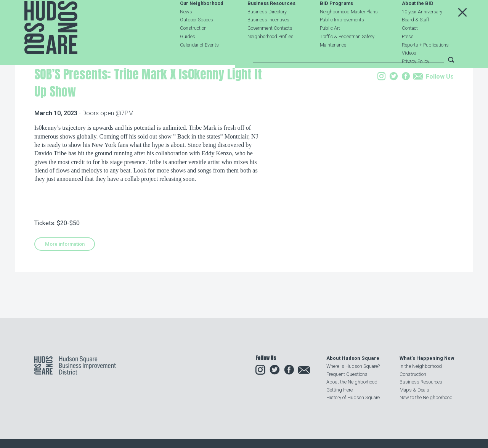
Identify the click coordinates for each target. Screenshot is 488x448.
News (186, 30)
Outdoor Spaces (197, 38)
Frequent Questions (347, 374)
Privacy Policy (416, 80)
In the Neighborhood (421, 367)
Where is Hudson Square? (353, 367)
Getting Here (340, 390)
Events (84, 108)
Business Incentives (268, 38)
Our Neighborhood (202, 22)
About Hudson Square (353, 359)
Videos (409, 71)
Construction (193, 46)
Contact (410, 46)
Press (408, 54)
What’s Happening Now (427, 359)
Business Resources (271, 22)
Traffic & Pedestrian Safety (347, 54)
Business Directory (267, 30)
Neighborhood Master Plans (349, 30)
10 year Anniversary (422, 30)
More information (65, 292)
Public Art (330, 46)
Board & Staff (416, 38)
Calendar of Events (199, 63)
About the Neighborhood (352, 382)
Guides (188, 54)
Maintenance (333, 63)
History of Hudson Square (353, 397)
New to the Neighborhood (426, 397)
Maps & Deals (414, 390)
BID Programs (336, 22)
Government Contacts (270, 46)
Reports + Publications (425, 63)
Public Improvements (342, 38)
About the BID (418, 22)
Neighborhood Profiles (270, 54)
